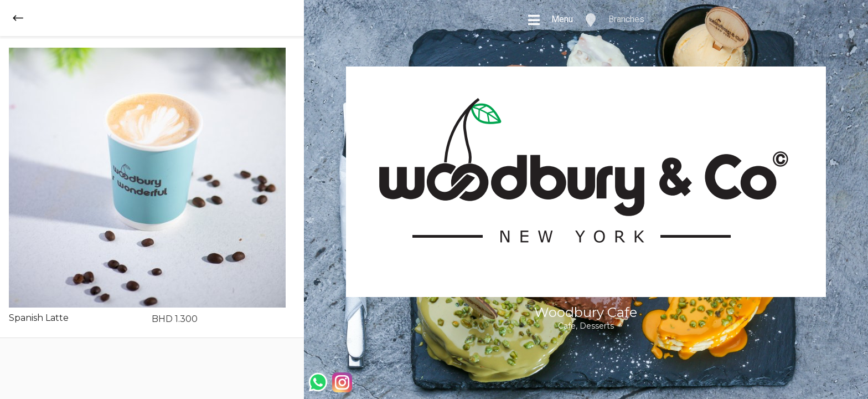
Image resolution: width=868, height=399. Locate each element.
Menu (550, 20)
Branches (614, 20)
